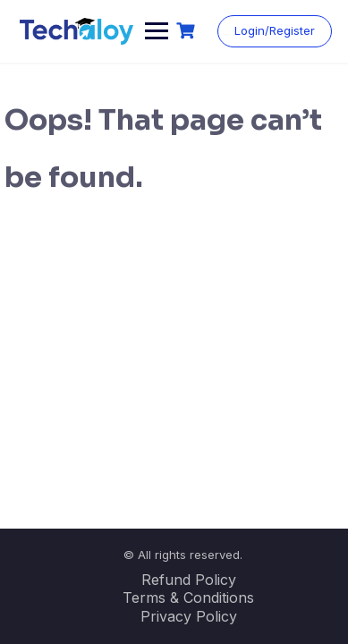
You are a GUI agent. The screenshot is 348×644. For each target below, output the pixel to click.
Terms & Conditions (188, 597)
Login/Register (275, 30)
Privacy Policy (189, 616)
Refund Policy (189, 580)
